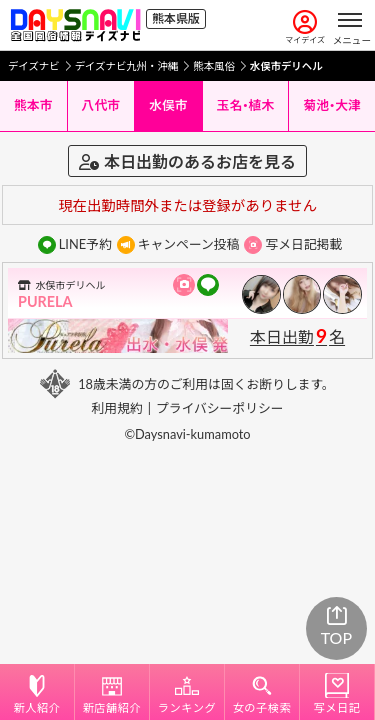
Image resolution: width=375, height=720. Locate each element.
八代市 (101, 105)
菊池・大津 (332, 105)
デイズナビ (34, 66)
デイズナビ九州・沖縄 (127, 66)
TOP (336, 627)
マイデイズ (305, 27)
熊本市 (33, 105)
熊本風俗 (214, 66)
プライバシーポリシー (220, 408)
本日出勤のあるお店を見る (187, 161)
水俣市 (168, 105)
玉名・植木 (246, 105)
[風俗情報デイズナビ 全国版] (75, 25)
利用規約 (116, 408)
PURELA (45, 301)
